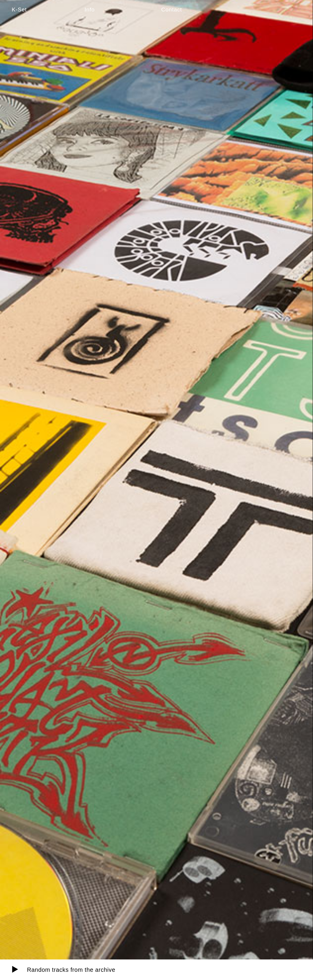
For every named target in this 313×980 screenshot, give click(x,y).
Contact (172, 10)
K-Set (19, 10)
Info (90, 10)
